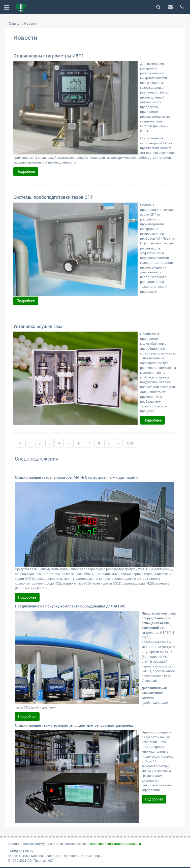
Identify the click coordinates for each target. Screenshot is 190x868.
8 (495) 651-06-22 (21, 851)
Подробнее (26, 172)
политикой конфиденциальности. (116, 844)
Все (130, 443)
